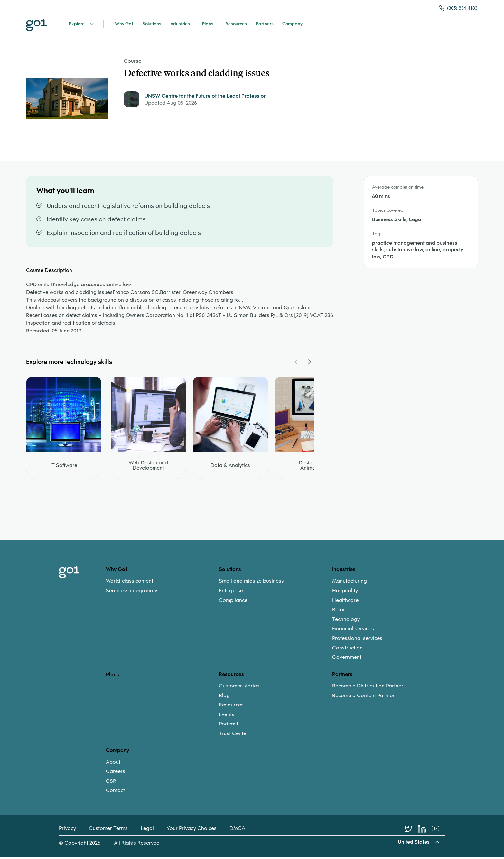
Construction (347, 649)
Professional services (357, 640)
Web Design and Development (148, 467)
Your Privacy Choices (192, 830)
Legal (147, 830)
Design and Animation (312, 467)
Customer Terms (108, 830)
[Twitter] (411, 830)
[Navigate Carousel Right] (309, 363)
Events (227, 716)
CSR (111, 782)
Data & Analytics (230, 467)
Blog (224, 697)
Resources (231, 706)
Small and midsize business (251, 583)
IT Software (64, 467)
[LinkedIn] (425, 830)
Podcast (229, 725)
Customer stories (239, 687)
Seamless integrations (132, 592)
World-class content (130, 583)
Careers (116, 773)
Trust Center (233, 735)
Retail (339, 611)
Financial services (353, 630)
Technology (346, 621)
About (113, 763)
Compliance (233, 602)
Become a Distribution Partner (368, 687)
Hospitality (345, 592)
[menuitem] (162, 587)
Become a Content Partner (363, 697)
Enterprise (231, 592)
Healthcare (345, 602)
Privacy (67, 830)
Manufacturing (350, 583)
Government (347, 659)
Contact (115, 792)
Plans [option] (112, 676)
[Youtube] (438, 830)
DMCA (237, 830)
